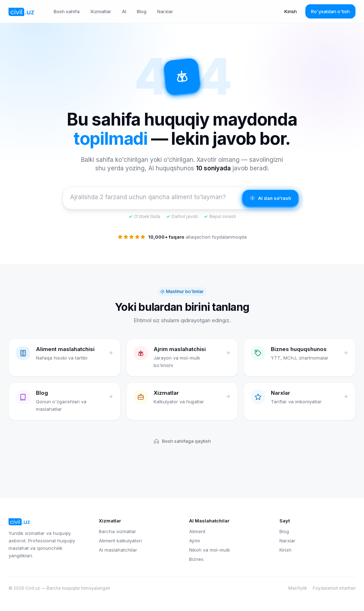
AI (124, 11)
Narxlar (165, 11)
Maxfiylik (298, 588)
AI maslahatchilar (118, 550)
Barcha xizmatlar (117, 531)
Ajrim (195, 541)
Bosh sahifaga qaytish (182, 441)
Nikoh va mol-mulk (210, 550)
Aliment (197, 531)
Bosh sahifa (67, 11)
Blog (142, 11)
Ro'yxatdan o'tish (330, 11)
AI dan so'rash (270, 198)
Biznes (196, 559)
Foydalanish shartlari (334, 588)
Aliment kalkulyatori (120, 541)
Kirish (291, 11)
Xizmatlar (101, 11)
